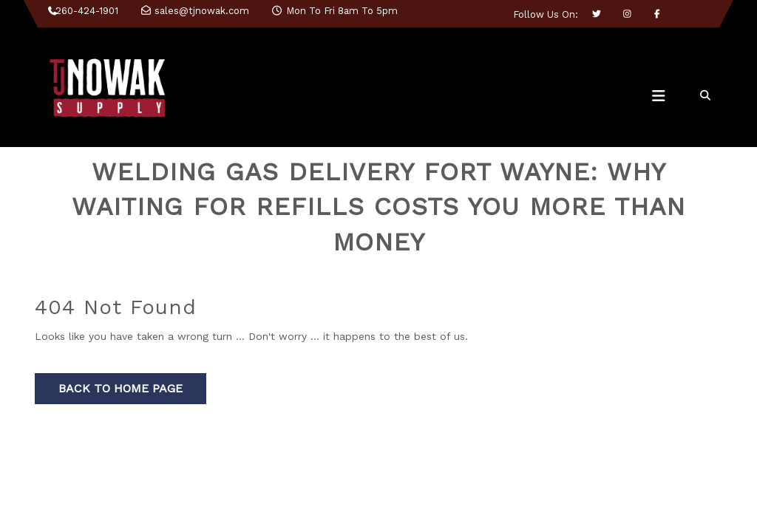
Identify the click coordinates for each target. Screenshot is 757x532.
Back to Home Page (120, 388)
